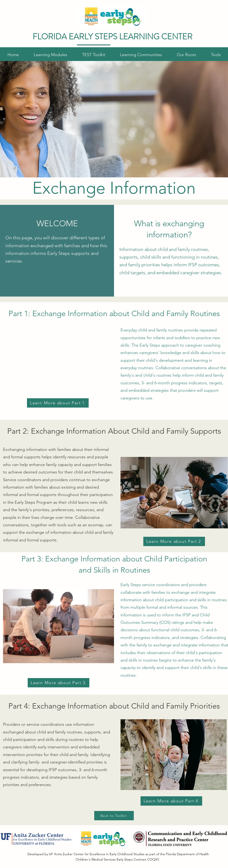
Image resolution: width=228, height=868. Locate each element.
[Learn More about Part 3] (59, 683)
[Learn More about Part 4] (171, 801)
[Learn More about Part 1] (58, 403)
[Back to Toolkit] (114, 816)
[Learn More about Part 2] (174, 541)
